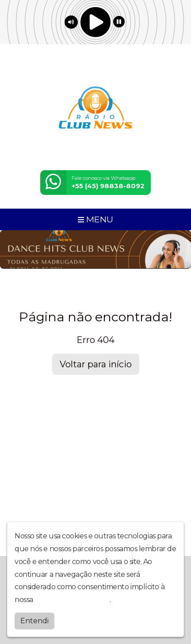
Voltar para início (96, 364)
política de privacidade (72, 600)
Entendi (34, 621)
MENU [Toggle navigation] (95, 219)
